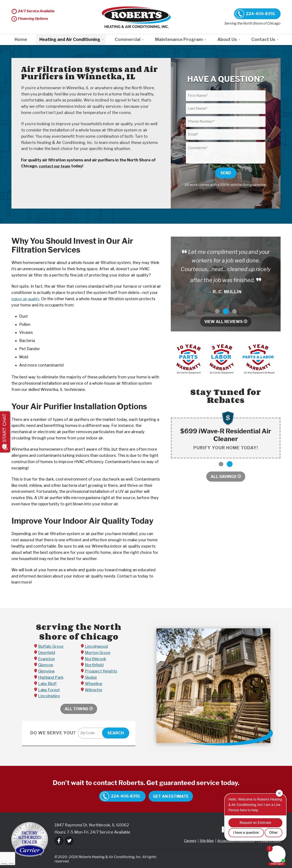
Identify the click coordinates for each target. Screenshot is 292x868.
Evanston (47, 659)
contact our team (56, 166)
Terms (11, 864)
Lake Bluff (47, 684)
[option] (226, 272)
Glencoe (46, 665)
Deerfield (47, 653)
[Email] (226, 134)
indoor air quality (26, 299)
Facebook (59, 841)
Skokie (91, 677)
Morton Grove (98, 653)
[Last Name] (226, 109)
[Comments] (226, 153)
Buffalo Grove (51, 646)
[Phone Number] (226, 122)
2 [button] (226, 311)
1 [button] (217, 311)
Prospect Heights (101, 671)
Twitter (69, 841)
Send (226, 173)
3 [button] (234, 311)
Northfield (94, 665)
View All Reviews (224, 322)
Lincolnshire (49, 696)
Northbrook (96, 659)
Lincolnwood (96, 646)
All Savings (224, 477)
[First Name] (226, 96)
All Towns (76, 709)
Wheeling (94, 684)
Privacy (4, 864)
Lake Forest (49, 690)
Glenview (46, 671)
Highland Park (51, 677)
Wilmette (94, 690)
